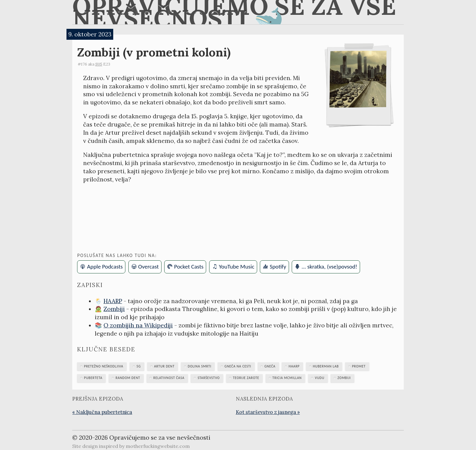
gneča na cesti (238, 366)
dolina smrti (199, 366)
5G (139, 366)
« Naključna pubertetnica (102, 412)
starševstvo (209, 378)
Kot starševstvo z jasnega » (268, 412)
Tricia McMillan (287, 378)
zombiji (344, 378)
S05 (99, 64)
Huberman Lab (326, 366)
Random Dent (128, 378)
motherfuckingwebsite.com (158, 446)
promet (359, 366)
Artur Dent (164, 366)
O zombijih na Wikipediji (138, 325)
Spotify (278, 267)
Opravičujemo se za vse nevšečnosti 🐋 (234, 12)
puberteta (93, 378)
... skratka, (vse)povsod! (329, 267)
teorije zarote (246, 378)
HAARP (113, 301)
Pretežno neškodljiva (104, 366)
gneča (270, 366)
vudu (320, 378)
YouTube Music (237, 267)
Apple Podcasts (105, 267)
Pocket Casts (189, 267)
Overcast (148, 267)
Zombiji (114, 309)
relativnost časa (169, 378)
